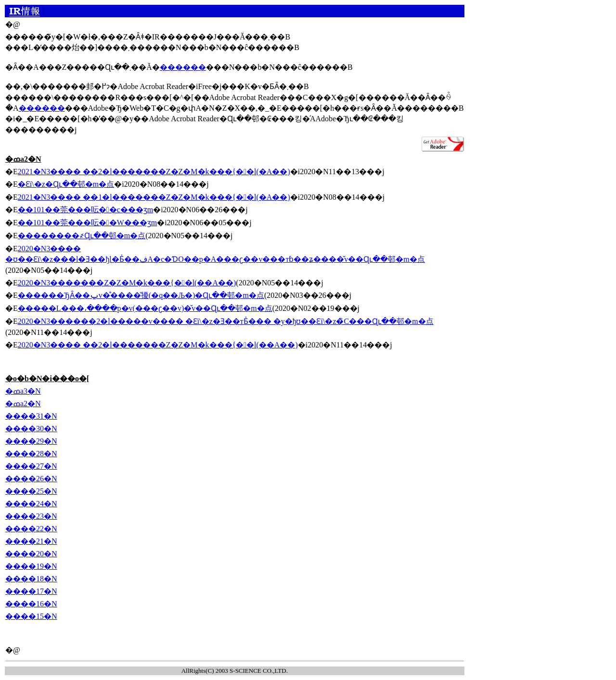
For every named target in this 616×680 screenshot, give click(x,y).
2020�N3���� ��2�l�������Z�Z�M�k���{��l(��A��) (158, 345)
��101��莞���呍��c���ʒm (85, 210)
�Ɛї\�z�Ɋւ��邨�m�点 (66, 184)
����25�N (31, 491)
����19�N (31, 566)
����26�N (31, 479)
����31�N (31, 416)
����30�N (31, 429)
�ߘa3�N (23, 391)
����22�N (31, 529)
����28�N (31, 454)
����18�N (31, 579)
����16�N (31, 604)
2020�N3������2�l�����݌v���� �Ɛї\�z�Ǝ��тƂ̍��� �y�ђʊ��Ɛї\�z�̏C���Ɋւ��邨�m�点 (226, 321)
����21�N (31, 541)
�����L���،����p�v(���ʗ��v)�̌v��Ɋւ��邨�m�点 (145, 308)
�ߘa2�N (23, 404)
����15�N (31, 616)
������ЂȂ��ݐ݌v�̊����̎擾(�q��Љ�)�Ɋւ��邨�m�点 (141, 295)
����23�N (31, 516)
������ (183, 67)
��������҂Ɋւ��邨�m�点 (82, 236)
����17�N (31, 591)
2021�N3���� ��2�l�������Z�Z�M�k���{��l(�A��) (154, 172)
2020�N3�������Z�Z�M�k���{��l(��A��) (127, 283)
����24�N (31, 504)
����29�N (31, 441)
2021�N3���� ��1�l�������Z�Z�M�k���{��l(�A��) (154, 197)
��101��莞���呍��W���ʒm (87, 223)
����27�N (31, 466)
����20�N (31, 554)
